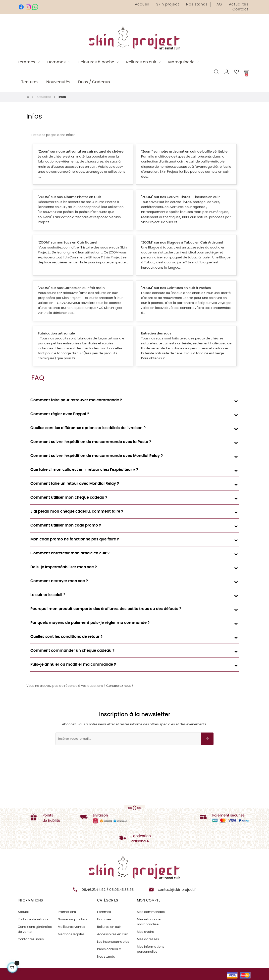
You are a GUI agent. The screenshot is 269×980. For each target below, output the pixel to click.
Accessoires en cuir (112, 934)
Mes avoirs (145, 932)
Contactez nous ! (120, 686)
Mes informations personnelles (151, 949)
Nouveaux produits (73, 919)
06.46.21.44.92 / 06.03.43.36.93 (108, 890)
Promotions (67, 912)
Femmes (104, 912)
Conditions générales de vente (35, 929)
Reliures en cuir (109, 927)
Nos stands (106, 957)
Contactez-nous (31, 939)
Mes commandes (151, 912)
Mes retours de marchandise (149, 922)
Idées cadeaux (109, 949)
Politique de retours (33, 919)
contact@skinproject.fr (177, 890)
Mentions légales (71, 934)
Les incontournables (113, 942)
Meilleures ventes (71, 927)
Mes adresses (148, 939)
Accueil (24, 912)
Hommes (104, 919)
